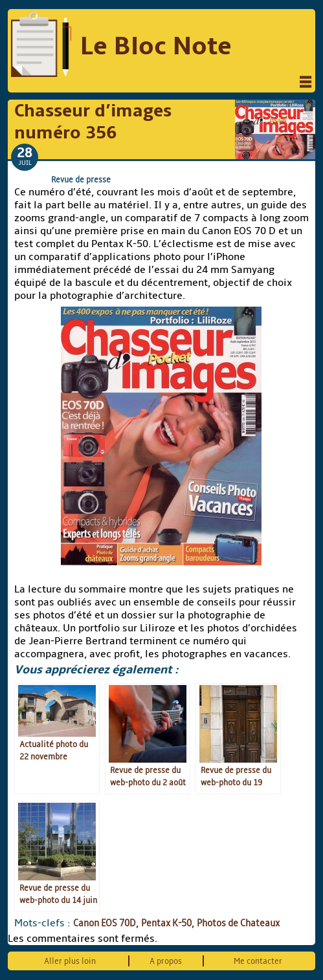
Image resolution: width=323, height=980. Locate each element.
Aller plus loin (70, 961)
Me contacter (258, 961)
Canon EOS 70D (105, 923)
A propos (166, 961)
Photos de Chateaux (238, 923)
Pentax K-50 (166, 923)
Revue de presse (81, 180)
